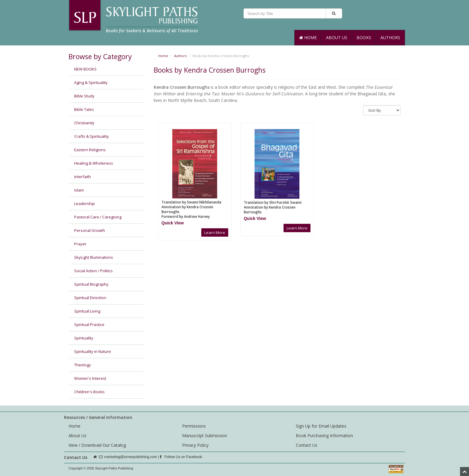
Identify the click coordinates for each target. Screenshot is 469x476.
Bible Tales (84, 109)
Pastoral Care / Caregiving (98, 217)
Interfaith (83, 177)
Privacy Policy (195, 445)
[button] (173, 223)
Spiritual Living (87, 311)
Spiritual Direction (90, 298)
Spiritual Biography (91, 284)
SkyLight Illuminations (94, 257)
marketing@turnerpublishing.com (130, 457)
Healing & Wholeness (94, 163)
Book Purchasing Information (324, 436)
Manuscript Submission (205, 436)
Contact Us (307, 445)
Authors (390, 38)
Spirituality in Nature (93, 351)
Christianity (84, 123)
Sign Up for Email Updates (321, 426)
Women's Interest (90, 378)
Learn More (215, 232)
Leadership (84, 203)
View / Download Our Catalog (97, 445)
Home (308, 38)
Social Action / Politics (93, 271)
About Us (337, 38)
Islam (79, 190)
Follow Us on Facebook (181, 457)
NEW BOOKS (85, 69)
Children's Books (89, 392)
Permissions (194, 426)
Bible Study (84, 96)
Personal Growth (90, 230)
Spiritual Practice (89, 325)
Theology (83, 365)
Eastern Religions (90, 150)
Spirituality (84, 338)
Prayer (80, 244)
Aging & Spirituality (91, 82)
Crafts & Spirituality (92, 136)
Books (364, 38)
